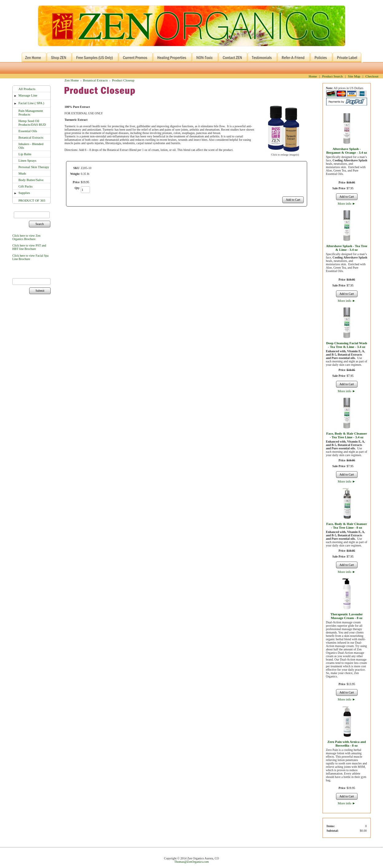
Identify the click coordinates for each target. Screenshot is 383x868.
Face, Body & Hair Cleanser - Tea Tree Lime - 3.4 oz (347, 435)
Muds (22, 173)
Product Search (332, 76)
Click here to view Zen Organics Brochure (26, 237)
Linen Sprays (27, 160)
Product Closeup (123, 80)
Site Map (354, 76)
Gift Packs (25, 186)
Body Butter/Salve (31, 180)
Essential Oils (28, 131)
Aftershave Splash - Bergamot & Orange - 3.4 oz (347, 151)
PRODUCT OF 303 (32, 200)
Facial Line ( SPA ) (31, 103)
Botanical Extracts (31, 137)
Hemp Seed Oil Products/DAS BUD (32, 123)
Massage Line (28, 95)
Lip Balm (25, 154)
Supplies (24, 193)
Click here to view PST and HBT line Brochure (29, 247)
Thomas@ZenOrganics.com (191, 862)
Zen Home (72, 80)
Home (313, 76)
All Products (27, 89)
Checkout (372, 76)
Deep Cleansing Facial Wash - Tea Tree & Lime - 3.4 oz (347, 345)
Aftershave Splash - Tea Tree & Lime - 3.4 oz (346, 248)
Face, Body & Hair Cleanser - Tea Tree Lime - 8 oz (347, 526)
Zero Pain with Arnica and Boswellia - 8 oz (347, 744)
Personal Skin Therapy (34, 167)
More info (347, 203)
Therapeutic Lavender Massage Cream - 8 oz (347, 616)
